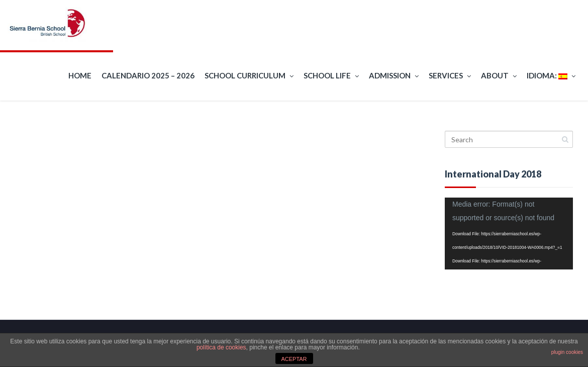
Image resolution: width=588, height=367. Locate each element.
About (499, 76)
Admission (394, 76)
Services (450, 76)
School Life (331, 76)
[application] (509, 234)
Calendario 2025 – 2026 (148, 75)
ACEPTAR (294, 359)
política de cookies (221, 347)
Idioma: (551, 76)
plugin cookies (567, 352)
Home (80, 75)
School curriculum (249, 76)
